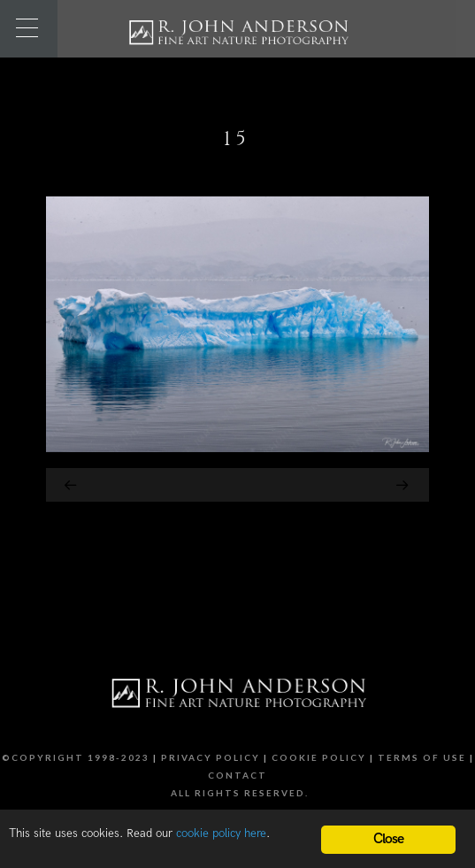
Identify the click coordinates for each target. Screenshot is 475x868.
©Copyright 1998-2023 (76, 757)
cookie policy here (221, 833)
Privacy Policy (211, 757)
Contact (237, 775)
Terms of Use (422, 757)
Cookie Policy (319, 757)
